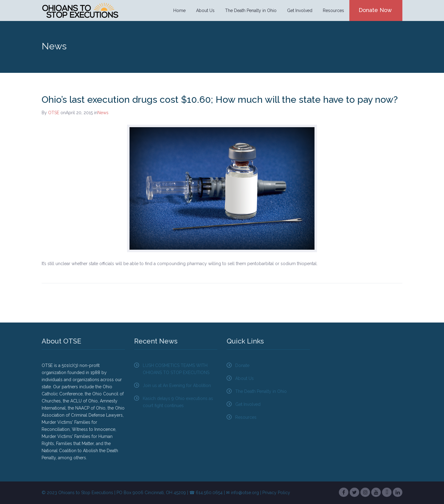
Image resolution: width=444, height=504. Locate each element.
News (103, 113)
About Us (205, 10)
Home (179, 10)
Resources (333, 10)
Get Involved (300, 10)
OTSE (54, 113)
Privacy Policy (276, 493)
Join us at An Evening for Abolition (177, 385)
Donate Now (375, 10)
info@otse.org (245, 493)
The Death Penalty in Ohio (251, 10)
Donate (242, 365)
